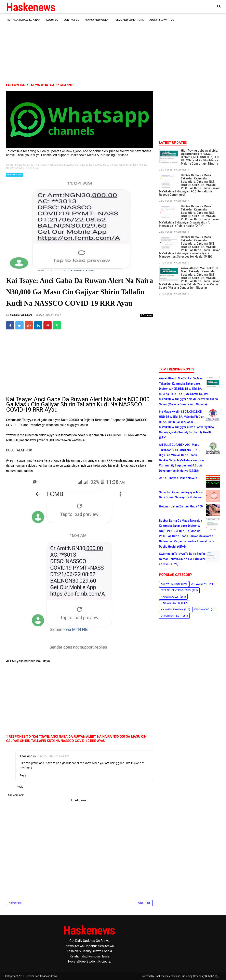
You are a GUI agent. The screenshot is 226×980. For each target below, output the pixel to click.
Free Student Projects (176, 590)
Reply (23, 775)
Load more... (80, 800)
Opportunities (170, 616)
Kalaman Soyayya (172, 610)
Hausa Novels (170, 597)
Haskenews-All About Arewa (42, 976)
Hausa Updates (15, 175)
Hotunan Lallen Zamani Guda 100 (181, 506)
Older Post (144, 903)
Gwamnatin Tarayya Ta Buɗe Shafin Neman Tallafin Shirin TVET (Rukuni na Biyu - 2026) (182, 559)
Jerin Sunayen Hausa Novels (178, 478)
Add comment (16, 795)
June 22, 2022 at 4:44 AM (53, 756)
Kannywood (202, 610)
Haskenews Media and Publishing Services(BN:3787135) (187, 976)
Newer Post (15, 903)
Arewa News (199, 584)
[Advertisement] (113, 49)
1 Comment (147, 315)
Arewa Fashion (170, 584)
